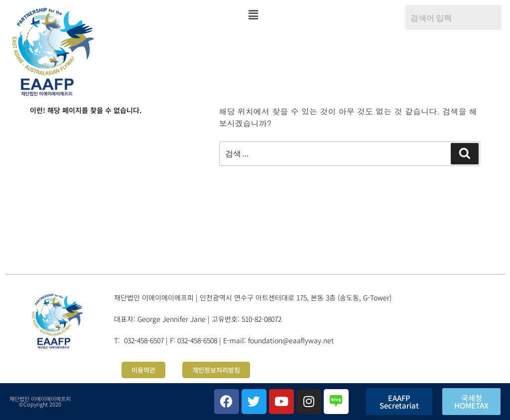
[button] (253, 14)
